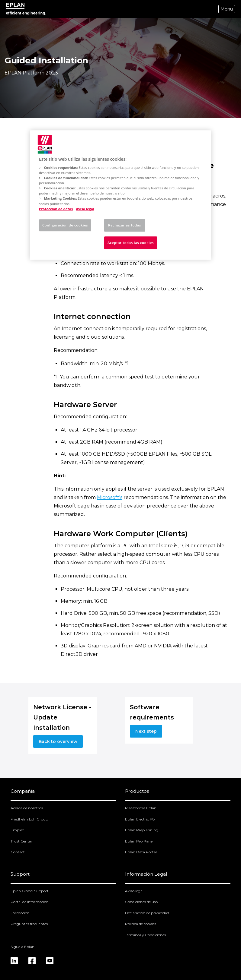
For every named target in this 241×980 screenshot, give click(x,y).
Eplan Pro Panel (139, 841)
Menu (227, 9)
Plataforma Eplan (141, 808)
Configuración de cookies (65, 225)
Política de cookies (141, 924)
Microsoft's (110, 497)
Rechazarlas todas (125, 225)
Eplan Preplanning (142, 830)
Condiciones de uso (141, 902)
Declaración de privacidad (147, 913)
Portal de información (30, 902)
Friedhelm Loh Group (29, 819)
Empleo (17, 830)
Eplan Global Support (30, 891)
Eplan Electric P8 (140, 819)
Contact (18, 852)
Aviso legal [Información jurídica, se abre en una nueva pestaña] (85, 209)
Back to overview (58, 741)
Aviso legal (134, 891)
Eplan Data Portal (141, 852)
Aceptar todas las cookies (131, 243)
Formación (20, 913)
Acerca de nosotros (27, 808)
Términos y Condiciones (145, 935)
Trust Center (21, 841)
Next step (146, 731)
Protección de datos (56, 209)
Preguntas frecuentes (29, 924)
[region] (120, 195)
